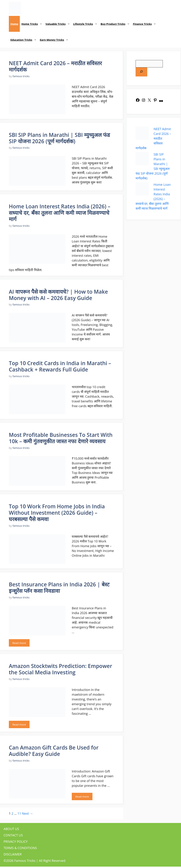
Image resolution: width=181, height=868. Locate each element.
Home (14, 24)
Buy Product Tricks (116, 24)
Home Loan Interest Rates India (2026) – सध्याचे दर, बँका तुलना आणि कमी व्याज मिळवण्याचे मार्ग (60, 213)
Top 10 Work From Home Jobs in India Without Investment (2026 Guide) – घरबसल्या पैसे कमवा (57, 513)
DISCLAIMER (13, 854)
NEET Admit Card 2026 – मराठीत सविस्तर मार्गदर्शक (55, 66)
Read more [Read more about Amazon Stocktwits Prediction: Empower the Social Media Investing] (19, 724)
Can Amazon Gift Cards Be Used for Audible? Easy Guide (54, 751)
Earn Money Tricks (55, 40)
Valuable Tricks (59, 24)
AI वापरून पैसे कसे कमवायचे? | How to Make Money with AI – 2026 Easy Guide (58, 295)
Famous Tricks (25, 861)
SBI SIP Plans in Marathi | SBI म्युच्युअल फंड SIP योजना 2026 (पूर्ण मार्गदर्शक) (59, 138)
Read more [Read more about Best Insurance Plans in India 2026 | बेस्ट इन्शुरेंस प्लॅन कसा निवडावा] (19, 643)
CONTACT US (13, 835)
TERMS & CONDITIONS (20, 848)
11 (19, 813)
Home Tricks (33, 24)
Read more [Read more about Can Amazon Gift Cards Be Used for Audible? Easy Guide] (82, 796)
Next (27, 813)
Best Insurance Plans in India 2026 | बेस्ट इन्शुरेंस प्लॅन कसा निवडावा (59, 588)
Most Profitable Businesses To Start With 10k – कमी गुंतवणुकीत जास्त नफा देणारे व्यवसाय (61, 438)
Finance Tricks (145, 24)
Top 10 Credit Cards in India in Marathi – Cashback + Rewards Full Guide (60, 366)
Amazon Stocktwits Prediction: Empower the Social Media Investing (60, 669)
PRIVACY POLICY (16, 842)
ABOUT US (11, 829)
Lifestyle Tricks (86, 24)
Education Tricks (24, 40)
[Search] (141, 72)
